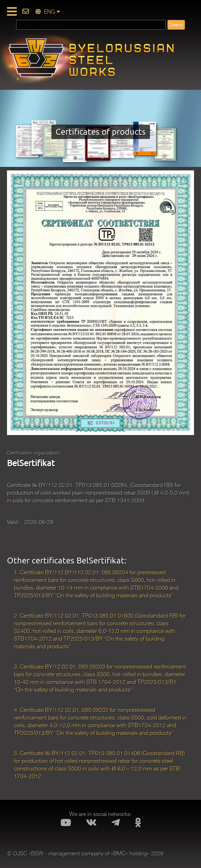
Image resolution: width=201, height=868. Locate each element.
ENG (48, 12)
